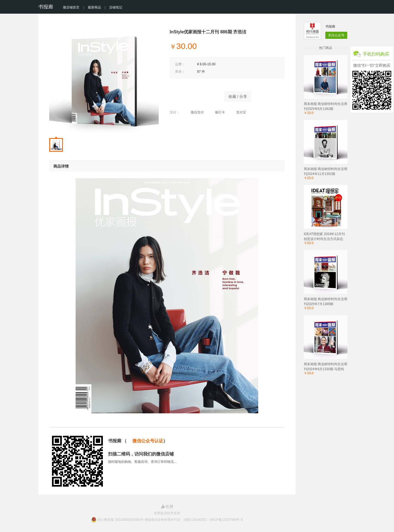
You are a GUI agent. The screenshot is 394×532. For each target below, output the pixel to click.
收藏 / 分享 (238, 97)
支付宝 (238, 112)
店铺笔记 (116, 7)
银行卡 (217, 112)
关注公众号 (336, 35)
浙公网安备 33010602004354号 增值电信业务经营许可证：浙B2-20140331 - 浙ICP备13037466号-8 (170, 520)
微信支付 (194, 112)
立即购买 (194, 95)
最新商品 (94, 7)
